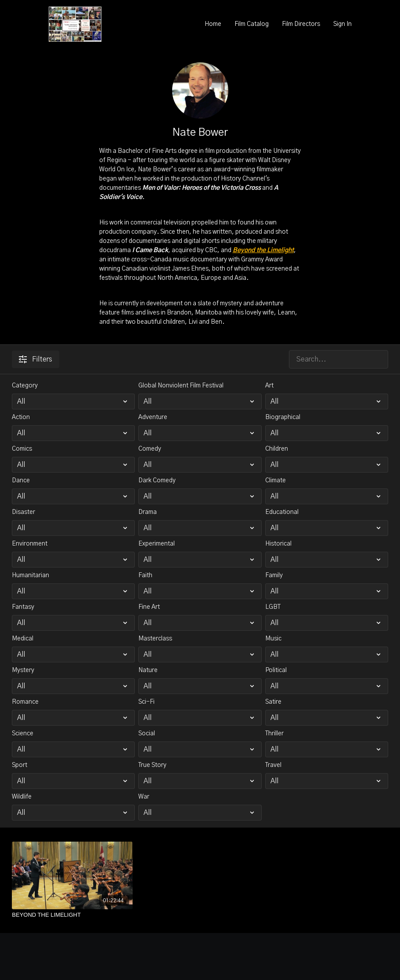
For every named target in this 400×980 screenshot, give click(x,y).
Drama (148, 512)
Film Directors (301, 24)
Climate (276, 481)
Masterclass (155, 639)
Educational (282, 512)
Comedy (150, 449)
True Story (152, 765)
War (144, 797)
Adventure (153, 417)
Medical (23, 639)
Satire (273, 702)
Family (274, 575)
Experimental (157, 544)
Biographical (283, 417)
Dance (21, 481)
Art (269, 386)
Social (147, 734)
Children (277, 449)
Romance (25, 702)
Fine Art (149, 607)
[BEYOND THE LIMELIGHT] (72, 915)
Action (21, 417)
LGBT (273, 607)
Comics (22, 449)
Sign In (342, 24)
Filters (36, 359)
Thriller (274, 734)
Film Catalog (252, 24)
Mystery (23, 670)
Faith (145, 575)
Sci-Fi (146, 702)
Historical (278, 544)
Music (273, 639)
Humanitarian (31, 575)
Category (25, 386)
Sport (20, 765)
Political (276, 670)
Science (23, 734)
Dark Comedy (157, 481)
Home (213, 24)
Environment (30, 544)
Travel (273, 765)
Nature (148, 670)
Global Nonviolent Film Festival (181, 386)
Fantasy (23, 607)
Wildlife (22, 797)
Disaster (23, 512)
